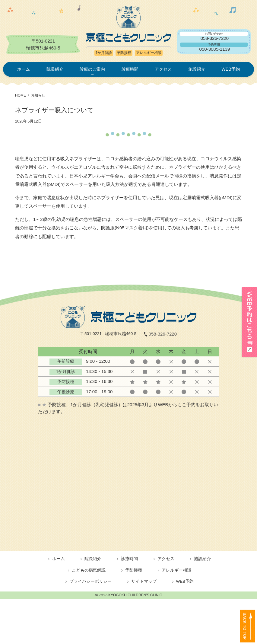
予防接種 (134, 570)
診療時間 (130, 69)
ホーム (24, 69)
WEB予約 (230, 69)
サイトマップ (144, 581)
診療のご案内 (92, 69)
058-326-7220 (215, 38)
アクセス (163, 69)
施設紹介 (197, 69)
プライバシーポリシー (90, 581)
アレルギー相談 (176, 570)
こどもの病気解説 (89, 570)
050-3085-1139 (215, 49)
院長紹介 (55, 69)
